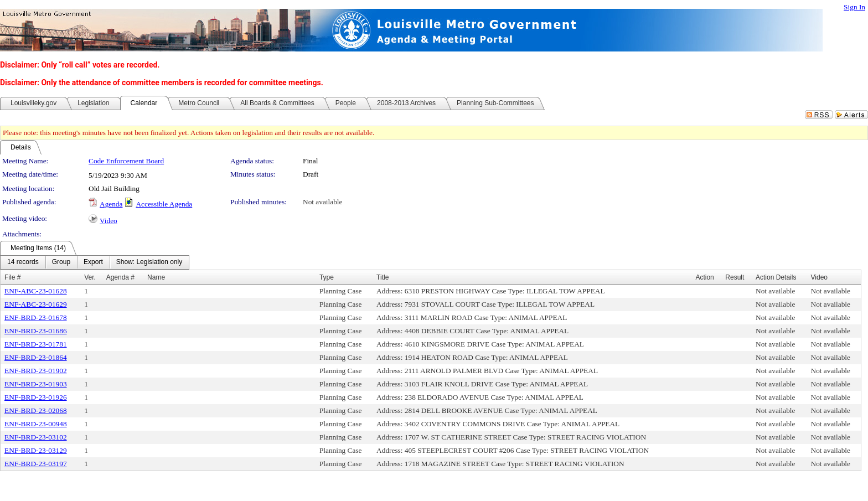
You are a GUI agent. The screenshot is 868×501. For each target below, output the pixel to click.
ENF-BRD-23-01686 (36, 331)
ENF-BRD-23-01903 (36, 384)
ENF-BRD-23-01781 (36, 344)
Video (108, 221)
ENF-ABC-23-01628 (36, 291)
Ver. (90, 277)
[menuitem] (23, 262)
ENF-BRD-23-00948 (36, 424)
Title (383, 277)
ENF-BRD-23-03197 (36, 464)
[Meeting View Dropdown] (149, 262)
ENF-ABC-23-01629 (36, 304)
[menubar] (95, 262)
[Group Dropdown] (61, 262)
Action (704, 277)
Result (735, 277)
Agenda (111, 204)
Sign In (854, 7)
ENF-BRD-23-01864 (36, 357)
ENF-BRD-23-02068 (36, 410)
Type (327, 277)
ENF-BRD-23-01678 (36, 317)
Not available (322, 202)
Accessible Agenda (164, 204)
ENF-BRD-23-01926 (36, 397)
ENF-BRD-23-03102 (36, 437)
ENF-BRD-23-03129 (36, 450)
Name (156, 277)
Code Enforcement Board (126, 161)
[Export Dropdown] (93, 262)
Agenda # (120, 277)
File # (12, 277)
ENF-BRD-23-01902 (36, 371)
